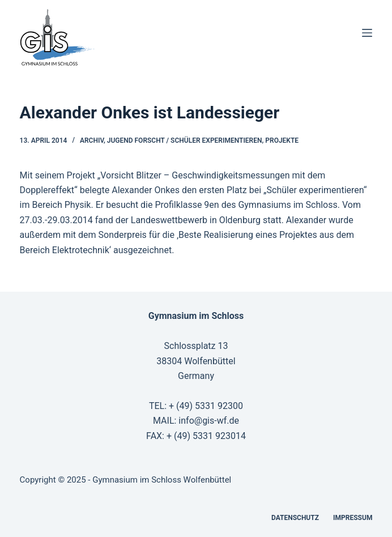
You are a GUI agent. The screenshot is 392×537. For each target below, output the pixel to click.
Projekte (282, 140)
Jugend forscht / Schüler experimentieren (185, 140)
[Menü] (367, 33)
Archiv (92, 140)
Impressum (353, 518)
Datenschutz (295, 518)
